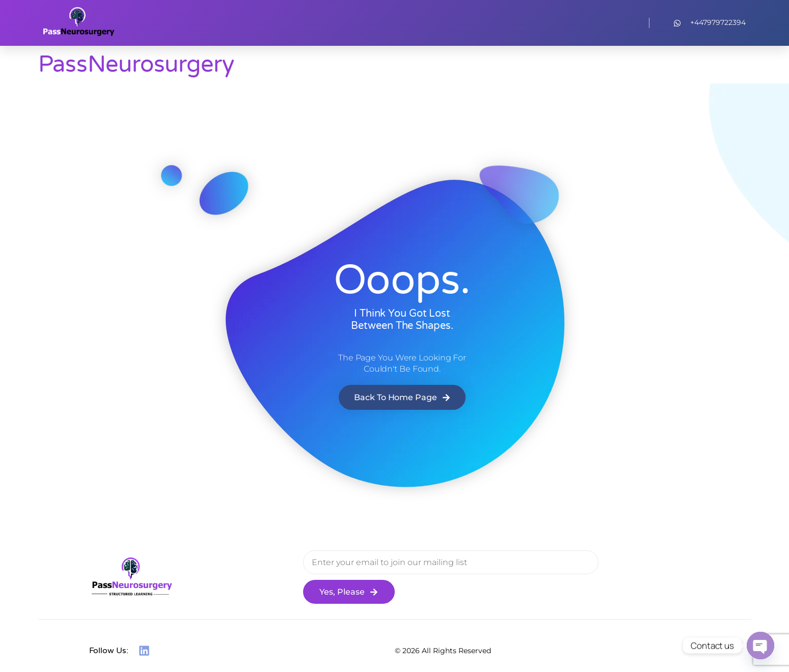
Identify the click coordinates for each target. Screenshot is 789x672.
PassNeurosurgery (136, 65)
